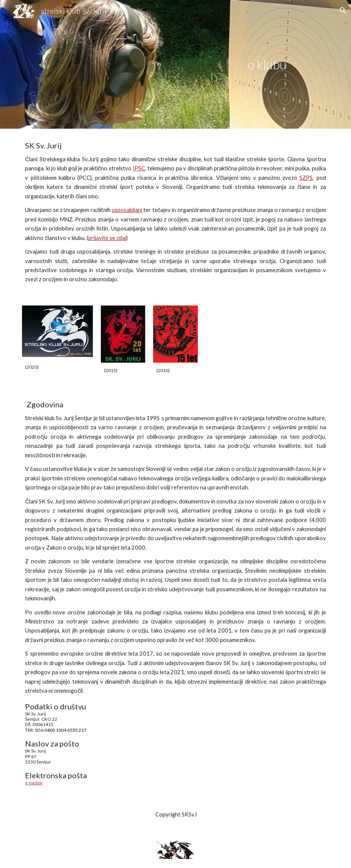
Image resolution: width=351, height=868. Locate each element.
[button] (342, 11)
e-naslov (34, 783)
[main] (267, 65)
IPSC (139, 168)
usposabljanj (127, 210)
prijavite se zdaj (107, 238)
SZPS (306, 178)
